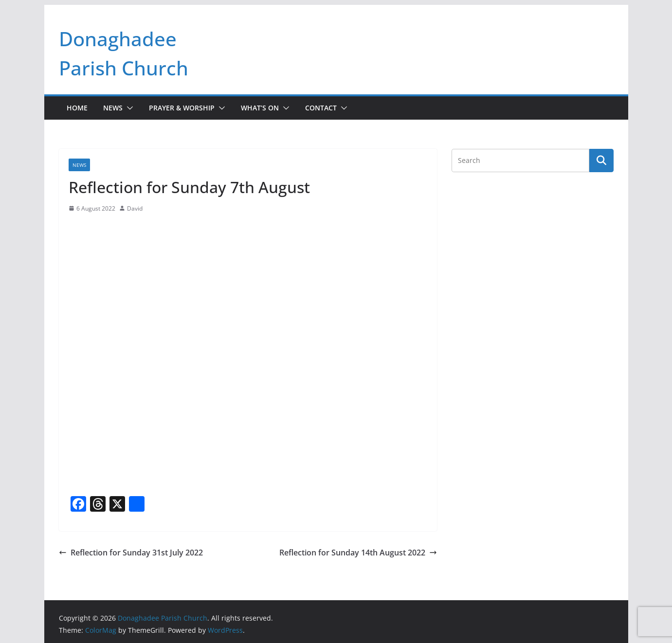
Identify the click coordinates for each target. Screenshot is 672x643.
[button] (128, 108)
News (113, 108)
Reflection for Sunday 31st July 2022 (131, 553)
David (135, 208)
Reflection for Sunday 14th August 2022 (358, 553)
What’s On (260, 108)
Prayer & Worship (182, 108)
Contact (321, 108)
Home (77, 108)
